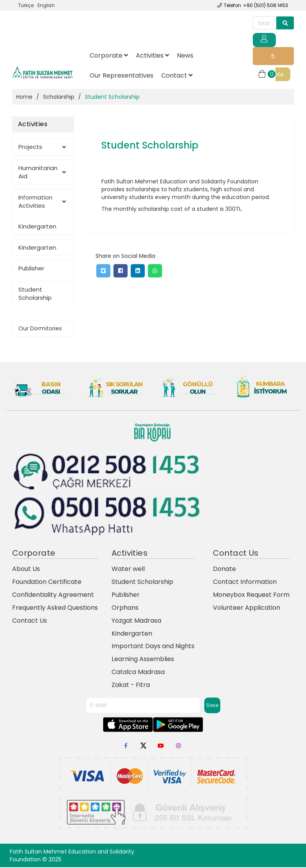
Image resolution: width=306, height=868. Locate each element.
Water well (128, 570)
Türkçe (26, 5)
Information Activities (42, 202)
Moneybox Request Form (251, 596)
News (185, 56)
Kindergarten (37, 227)
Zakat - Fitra (131, 686)
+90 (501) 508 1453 (265, 5)
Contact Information (245, 583)
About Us (26, 570)
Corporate (109, 56)
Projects (42, 148)
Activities (152, 56)
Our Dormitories (40, 329)
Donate (272, 57)
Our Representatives (121, 76)
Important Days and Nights (153, 647)
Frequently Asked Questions (55, 609)
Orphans (125, 609)
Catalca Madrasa (138, 673)
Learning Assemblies (143, 660)
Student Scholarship (35, 294)
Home (24, 98)
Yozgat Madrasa (136, 621)
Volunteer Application (247, 609)
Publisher (31, 269)
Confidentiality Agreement (53, 596)
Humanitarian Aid (42, 173)
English (46, 5)
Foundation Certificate (47, 583)
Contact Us (30, 621)
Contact (177, 76)
